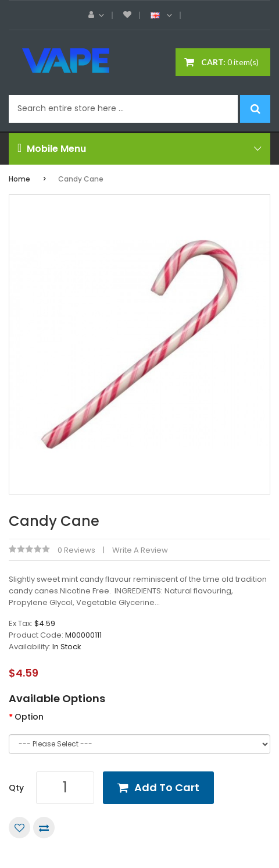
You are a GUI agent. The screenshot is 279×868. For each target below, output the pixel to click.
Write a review (140, 550)
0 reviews (76, 550)
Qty (16, 788)
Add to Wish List (19, 828)
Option (29, 717)
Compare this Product (44, 828)
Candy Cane (81, 179)
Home (19, 179)
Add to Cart (167, 787)
